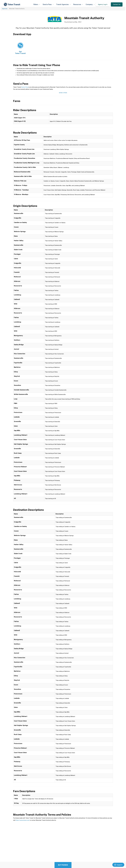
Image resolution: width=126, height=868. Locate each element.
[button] (37, 4)
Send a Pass (25, 87)
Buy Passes (63, 865)
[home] (12, 4)
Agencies (5, 9)
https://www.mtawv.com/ (23, 820)
